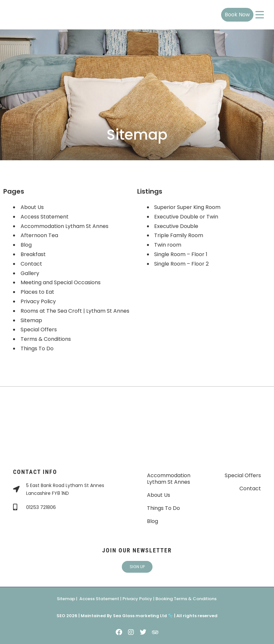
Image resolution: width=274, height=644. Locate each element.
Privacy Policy (38, 301)
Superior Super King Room (188, 207)
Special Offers (39, 330)
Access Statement (45, 217)
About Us (32, 207)
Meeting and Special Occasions (61, 282)
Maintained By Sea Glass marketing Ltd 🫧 (126, 616)
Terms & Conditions (46, 339)
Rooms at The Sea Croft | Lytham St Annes (75, 311)
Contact (31, 264)
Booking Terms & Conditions (186, 599)
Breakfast (33, 254)
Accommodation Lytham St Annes (64, 226)
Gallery (30, 273)
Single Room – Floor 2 (182, 264)
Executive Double (177, 226)
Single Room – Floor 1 (181, 254)
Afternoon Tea (39, 235)
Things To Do (37, 348)
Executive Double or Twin (186, 217)
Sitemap (31, 320)
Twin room (168, 245)
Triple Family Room (179, 235)
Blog (26, 245)
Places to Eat (37, 292)
